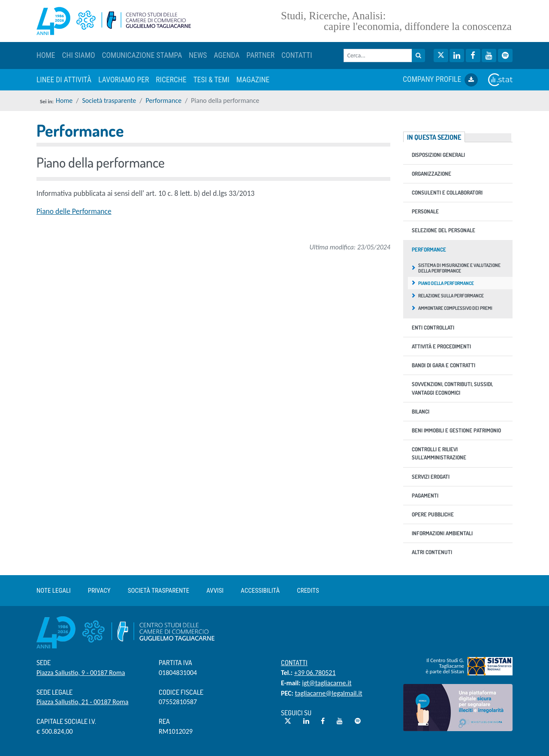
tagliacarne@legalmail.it (329, 693)
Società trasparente (109, 100)
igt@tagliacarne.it (327, 683)
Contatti (294, 663)
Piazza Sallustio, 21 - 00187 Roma (83, 702)
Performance (164, 100)
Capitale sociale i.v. (66, 721)
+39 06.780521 (315, 673)
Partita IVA (175, 663)
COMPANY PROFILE (440, 80)
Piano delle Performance (74, 211)
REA (164, 721)
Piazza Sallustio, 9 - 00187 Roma (81, 673)
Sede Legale (54, 692)
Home (64, 100)
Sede (44, 663)
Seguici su (296, 713)
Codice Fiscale (181, 692)
